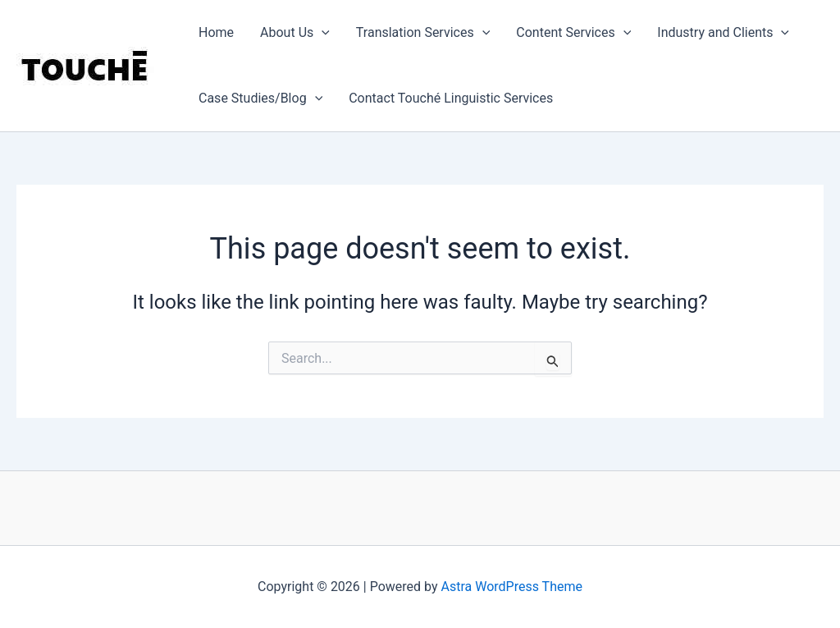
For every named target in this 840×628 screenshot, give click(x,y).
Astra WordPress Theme (512, 587)
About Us (295, 33)
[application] (322, 33)
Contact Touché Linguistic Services (451, 98)
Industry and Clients (723, 33)
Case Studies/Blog (260, 99)
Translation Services (423, 33)
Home (216, 32)
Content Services (573, 33)
